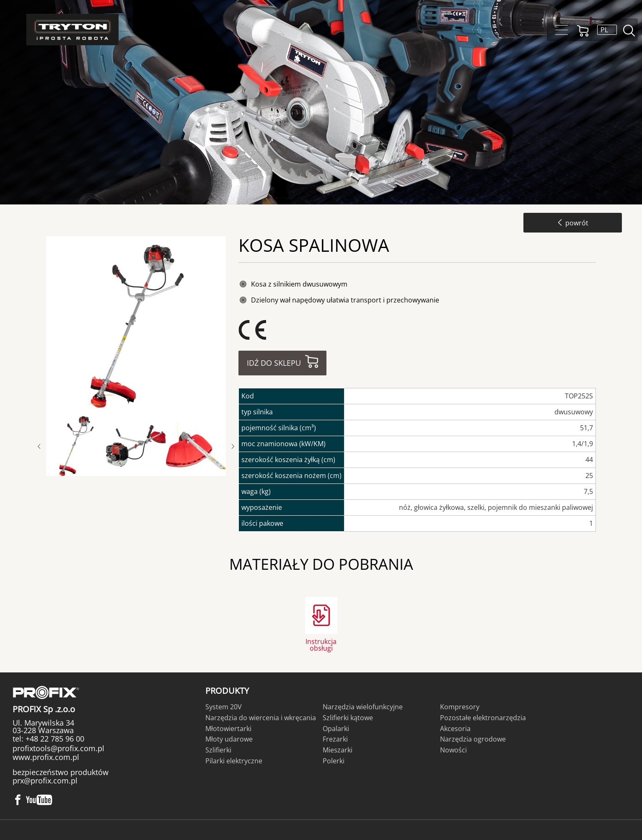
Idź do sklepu (274, 363)
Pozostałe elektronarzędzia (483, 718)
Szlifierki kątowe (348, 718)
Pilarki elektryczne (234, 761)
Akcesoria (455, 729)
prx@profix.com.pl (45, 781)
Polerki (334, 761)
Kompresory (460, 707)
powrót (573, 223)
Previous (43, 446)
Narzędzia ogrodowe (473, 739)
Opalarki (336, 729)
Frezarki (335, 739)
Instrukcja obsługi (321, 644)
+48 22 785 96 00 (54, 739)
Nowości (453, 750)
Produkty (227, 691)
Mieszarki (338, 750)
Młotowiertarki (228, 729)
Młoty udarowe (229, 739)
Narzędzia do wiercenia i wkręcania (261, 718)
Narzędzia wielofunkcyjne (363, 707)
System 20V (224, 707)
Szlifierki (218, 750)
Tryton (72, 30)
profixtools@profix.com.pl (58, 748)
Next (233, 446)
